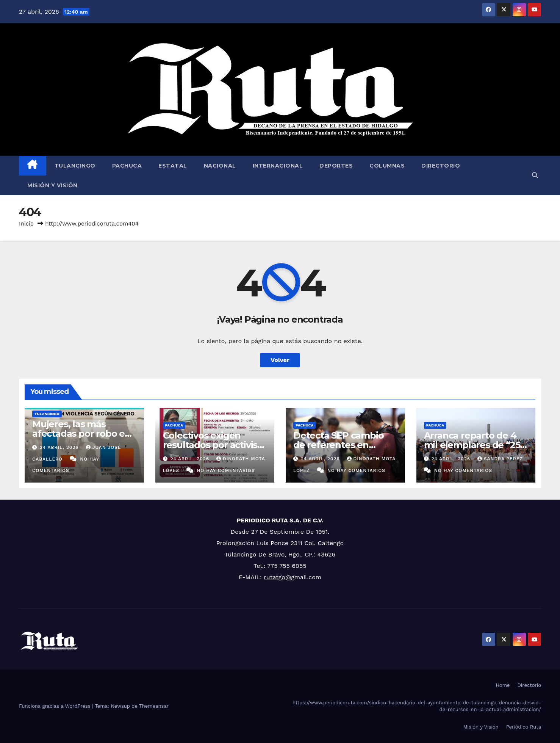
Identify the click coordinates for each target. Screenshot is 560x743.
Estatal (173, 166)
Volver (280, 360)
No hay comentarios (226, 470)
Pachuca (127, 166)
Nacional (220, 166)
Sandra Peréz (500, 459)
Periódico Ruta (524, 727)
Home (503, 685)
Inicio (26, 224)
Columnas (387, 166)
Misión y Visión (52, 185)
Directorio (441, 166)
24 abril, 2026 (60, 447)
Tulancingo (75, 166)
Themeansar (154, 706)
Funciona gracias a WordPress (56, 706)
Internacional (278, 166)
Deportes (336, 166)
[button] (535, 175)
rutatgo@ (277, 577)
